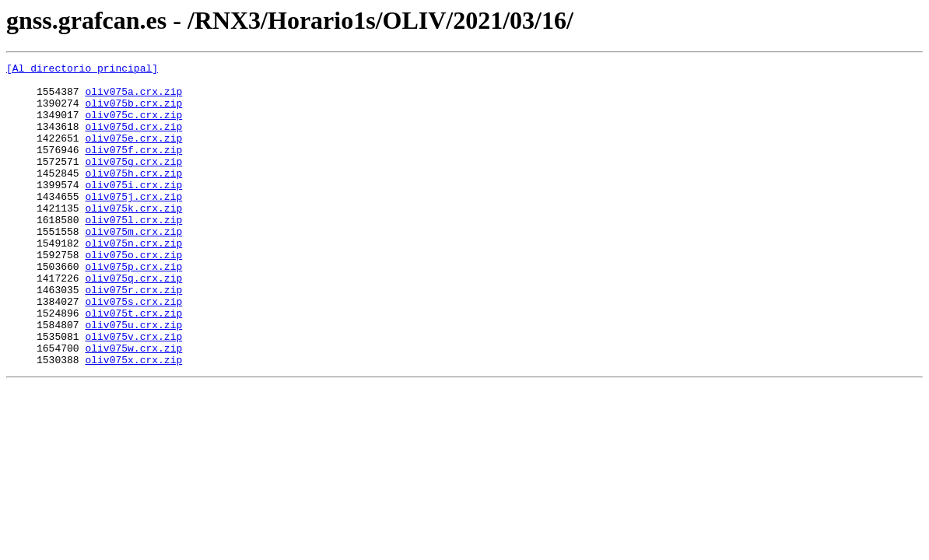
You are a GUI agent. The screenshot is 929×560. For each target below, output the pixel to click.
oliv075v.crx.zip (133, 392)
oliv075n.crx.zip (133, 280)
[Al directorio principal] (82, 70)
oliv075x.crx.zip (133, 420)
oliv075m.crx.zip (133, 266)
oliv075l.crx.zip (133, 252)
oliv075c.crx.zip (133, 126)
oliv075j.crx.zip (133, 224)
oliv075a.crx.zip (133, 98)
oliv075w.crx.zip (133, 406)
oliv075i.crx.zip (133, 210)
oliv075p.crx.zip (133, 308)
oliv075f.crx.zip (133, 168)
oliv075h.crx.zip (133, 196)
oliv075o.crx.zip (133, 294)
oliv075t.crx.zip (133, 364)
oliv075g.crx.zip (133, 182)
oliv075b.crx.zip (133, 112)
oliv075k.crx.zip (133, 238)
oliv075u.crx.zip (133, 378)
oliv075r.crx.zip (133, 336)
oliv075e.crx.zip (133, 154)
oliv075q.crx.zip (133, 322)
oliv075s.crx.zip (133, 350)
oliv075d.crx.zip (133, 140)
